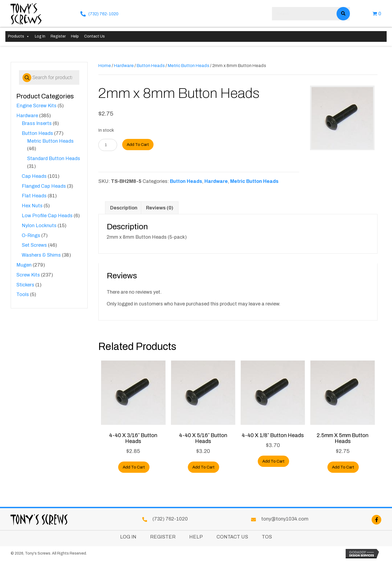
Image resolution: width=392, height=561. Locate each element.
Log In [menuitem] (128, 537)
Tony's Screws (26, 14)
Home (105, 65)
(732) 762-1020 (103, 14)
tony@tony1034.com (285, 519)
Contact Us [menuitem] (232, 537)
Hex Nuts (32, 206)
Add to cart (138, 145)
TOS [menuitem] (267, 537)
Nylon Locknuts (39, 226)
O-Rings (31, 235)
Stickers (25, 285)
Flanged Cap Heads (44, 186)
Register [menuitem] (163, 537)
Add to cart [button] (134, 467)
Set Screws (34, 245)
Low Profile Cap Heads (47, 216)
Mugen (24, 265)
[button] (376, 520)
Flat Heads (34, 196)
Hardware (27, 116)
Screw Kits (28, 275)
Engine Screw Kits (36, 106)
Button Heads (37, 133)
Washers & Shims (41, 255)
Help (75, 36)
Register (58, 36)
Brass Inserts (37, 123)
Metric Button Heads (50, 141)
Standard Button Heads (54, 158)
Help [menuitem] (196, 537)
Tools (23, 294)
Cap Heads (34, 176)
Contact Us (94, 36)
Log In (40, 36)
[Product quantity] (108, 145)
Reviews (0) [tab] (160, 208)
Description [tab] (124, 208)
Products (19, 36)
